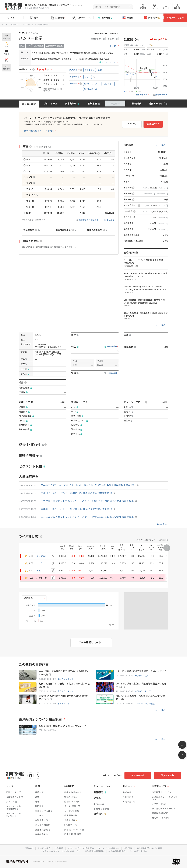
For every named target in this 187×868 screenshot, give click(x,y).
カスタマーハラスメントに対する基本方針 (61, 851)
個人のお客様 (138, 775)
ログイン (177, 7)
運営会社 (29, 848)
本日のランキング (66, 679)
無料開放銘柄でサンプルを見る (39, 131)
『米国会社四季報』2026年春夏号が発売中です (49, 5)
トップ (12, 18)
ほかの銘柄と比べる (90, 642)
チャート (154, 7)
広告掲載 (59, 848)
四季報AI (152, 18)
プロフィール (51, 104)
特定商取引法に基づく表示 (149, 848)
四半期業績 (71, 104)
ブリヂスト (42, 556)
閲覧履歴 (143, 7)
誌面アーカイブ (157, 104)
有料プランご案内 (175, 18)
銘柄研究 (58, 18)
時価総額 (28, 598)
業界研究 (105, 18)
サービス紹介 (44, 848)
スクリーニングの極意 (145, 704)
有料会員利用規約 (117, 851)
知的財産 (128, 848)
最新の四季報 (29, 104)
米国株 (129, 18)
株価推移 (137, 104)
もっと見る (160, 145)
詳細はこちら (153, 124)
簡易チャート (142, 95)
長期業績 (92, 104)
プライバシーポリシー (109, 848)
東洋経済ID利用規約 (95, 851)
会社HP (113, 46)
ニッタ (40, 563)
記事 (35, 18)
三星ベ (40, 571)
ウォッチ (166, 7)
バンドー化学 (28, 25)
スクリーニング (82, 18)
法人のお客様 (168, 775)
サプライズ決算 (142, 676)
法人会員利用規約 (138, 851)
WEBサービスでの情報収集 (81, 848)
